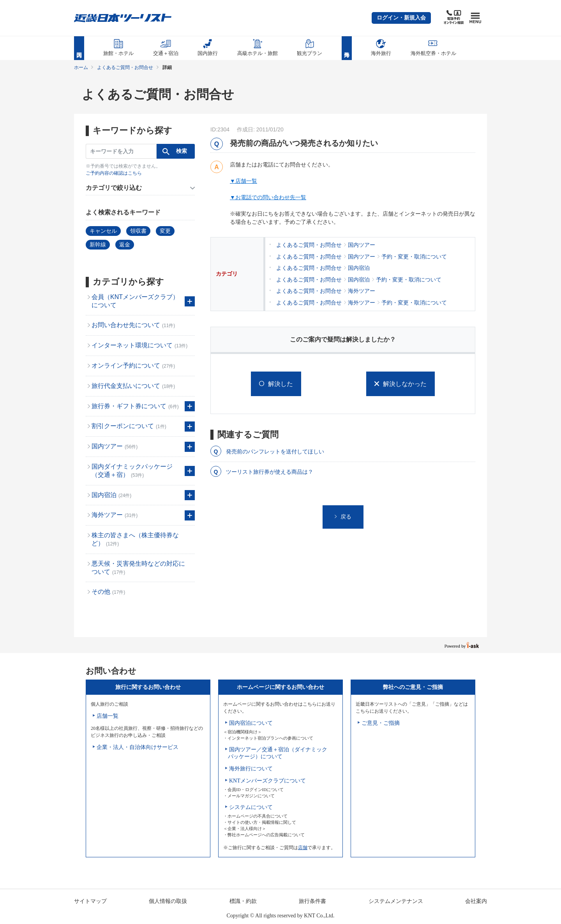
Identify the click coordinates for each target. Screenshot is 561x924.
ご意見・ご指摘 (381, 723)
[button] (401, 18)
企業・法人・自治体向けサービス (138, 747)
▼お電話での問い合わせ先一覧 (268, 197)
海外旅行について (251, 769)
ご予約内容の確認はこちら (114, 173)
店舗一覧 (108, 716)
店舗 (303, 848)
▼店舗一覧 (243, 181)
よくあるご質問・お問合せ (125, 67)
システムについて (251, 807)
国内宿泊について (251, 723)
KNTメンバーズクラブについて (267, 781)
